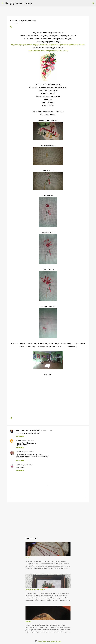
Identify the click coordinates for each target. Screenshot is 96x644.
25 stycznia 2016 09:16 (27, 465)
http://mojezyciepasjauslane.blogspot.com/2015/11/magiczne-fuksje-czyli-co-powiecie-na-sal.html (48, 45)
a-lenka (18, 452)
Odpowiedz (20, 436)
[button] (11, 27)
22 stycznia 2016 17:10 (27, 440)
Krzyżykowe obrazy (19, 3)
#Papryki (28, 621)
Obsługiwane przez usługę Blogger (48, 641)
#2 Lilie (28, 558)
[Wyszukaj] (35, 3)
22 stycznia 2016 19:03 (28, 452)
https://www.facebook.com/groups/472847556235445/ (48, 51)
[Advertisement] (48, 518)
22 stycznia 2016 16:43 (46, 430)
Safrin (18, 465)
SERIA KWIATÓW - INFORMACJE (35, 590)
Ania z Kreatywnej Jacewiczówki (28, 430)
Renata (18, 440)
